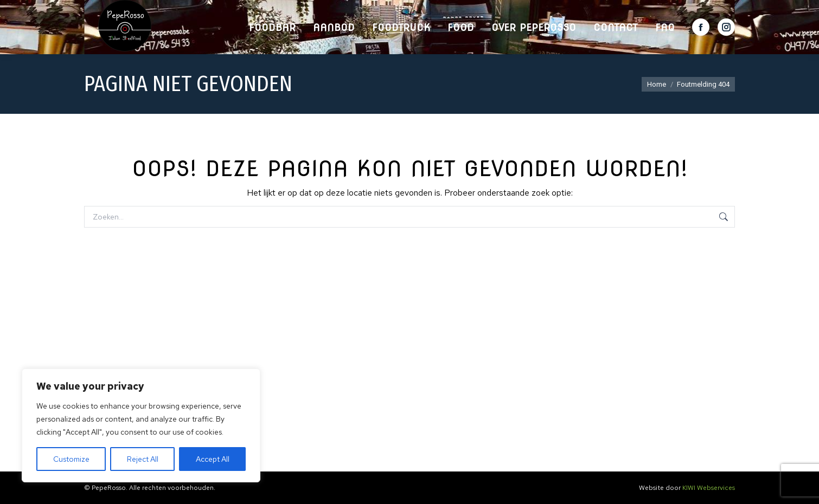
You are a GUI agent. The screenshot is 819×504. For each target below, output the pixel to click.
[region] (141, 425)
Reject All (143, 459)
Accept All (213, 459)
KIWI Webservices (709, 488)
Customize (71, 459)
